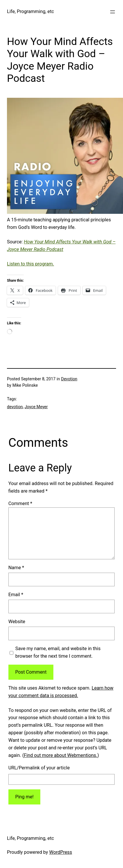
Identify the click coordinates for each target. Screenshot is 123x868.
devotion (15, 407)
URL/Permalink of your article (39, 768)
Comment (20, 503)
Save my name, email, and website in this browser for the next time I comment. (58, 652)
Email (16, 595)
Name (16, 568)
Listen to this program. (30, 264)
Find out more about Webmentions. (60, 755)
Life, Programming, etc (30, 11)
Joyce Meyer (36, 407)
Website (17, 622)
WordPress (61, 852)
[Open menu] (113, 12)
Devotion (69, 379)
